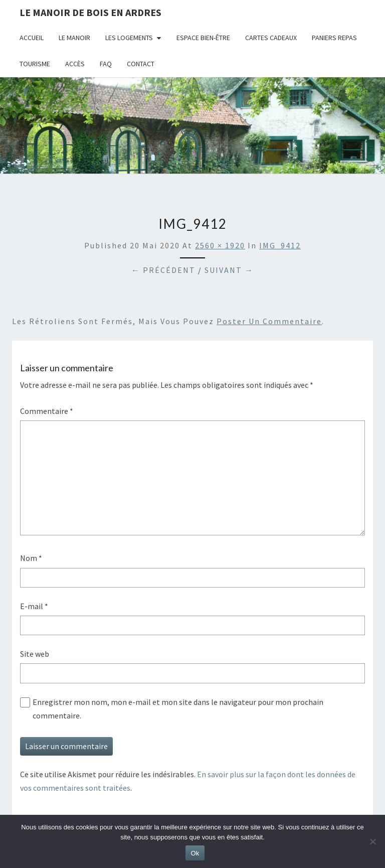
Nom (31, 558)
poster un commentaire (269, 321)
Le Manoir (74, 38)
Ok (195, 853)
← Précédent (163, 270)
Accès (75, 64)
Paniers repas (334, 38)
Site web (35, 654)
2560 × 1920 (220, 245)
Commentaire (47, 411)
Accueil (32, 38)
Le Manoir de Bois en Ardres (90, 12)
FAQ (106, 64)
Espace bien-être (203, 38)
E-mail (34, 606)
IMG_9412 (280, 245)
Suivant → (229, 270)
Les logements (129, 38)
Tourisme (35, 64)
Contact (141, 64)
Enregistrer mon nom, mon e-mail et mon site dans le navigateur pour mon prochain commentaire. (178, 709)
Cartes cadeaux (271, 38)
